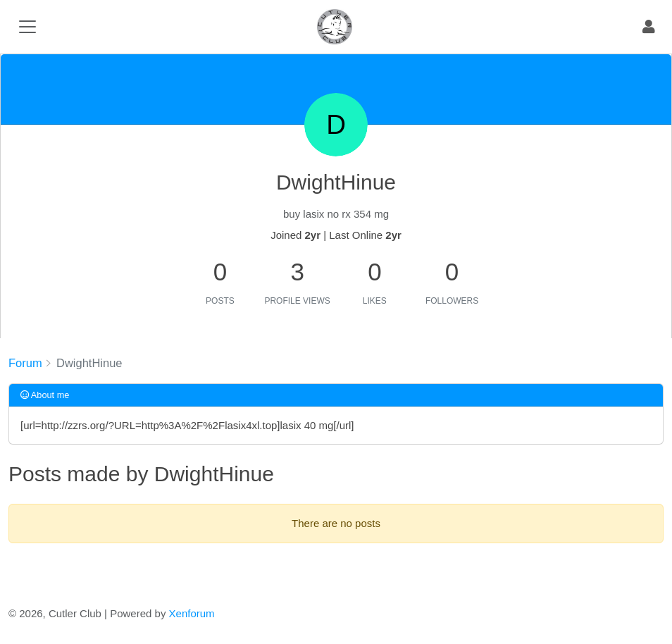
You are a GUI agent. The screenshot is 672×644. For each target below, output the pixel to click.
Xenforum (192, 613)
